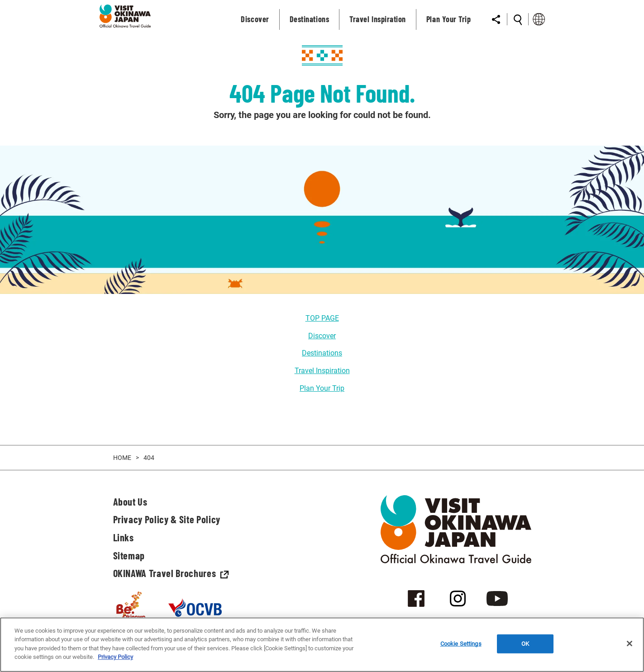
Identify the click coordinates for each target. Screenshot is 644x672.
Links (124, 537)
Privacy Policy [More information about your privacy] (115, 657)
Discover (322, 336)
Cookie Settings (461, 644)
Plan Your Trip (322, 388)
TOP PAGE (322, 318)
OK (525, 644)
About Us (130, 502)
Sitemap (129, 555)
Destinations (322, 353)
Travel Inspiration (322, 371)
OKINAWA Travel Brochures (171, 573)
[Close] (630, 644)
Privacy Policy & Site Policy (167, 519)
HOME (122, 458)
